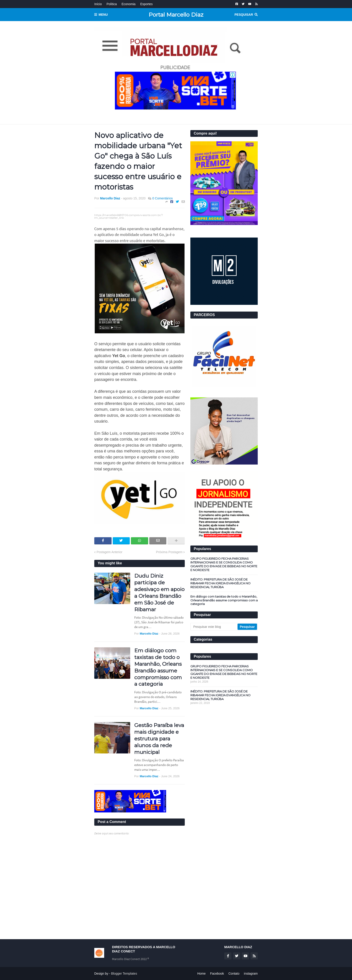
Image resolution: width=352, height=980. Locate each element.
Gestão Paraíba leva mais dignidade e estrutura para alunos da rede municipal (159, 739)
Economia (128, 4)
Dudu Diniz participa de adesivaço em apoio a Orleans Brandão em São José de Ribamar (159, 593)
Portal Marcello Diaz (176, 15)
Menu (103, 15)
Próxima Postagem (169, 552)
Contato (234, 973)
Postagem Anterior (109, 552)
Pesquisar (244, 15)
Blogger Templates (124, 973)
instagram (251, 973)
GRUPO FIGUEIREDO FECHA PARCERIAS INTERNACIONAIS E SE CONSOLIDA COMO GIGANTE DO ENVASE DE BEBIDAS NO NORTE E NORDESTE (224, 564)
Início (98, 4)
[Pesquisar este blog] (214, 627)
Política (112, 4)
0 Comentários (162, 198)
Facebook (217, 973)
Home (201, 973)
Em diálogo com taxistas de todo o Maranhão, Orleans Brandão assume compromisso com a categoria (158, 667)
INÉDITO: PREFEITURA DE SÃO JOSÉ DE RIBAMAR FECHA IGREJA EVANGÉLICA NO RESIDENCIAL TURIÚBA (220, 583)
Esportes (146, 4)
